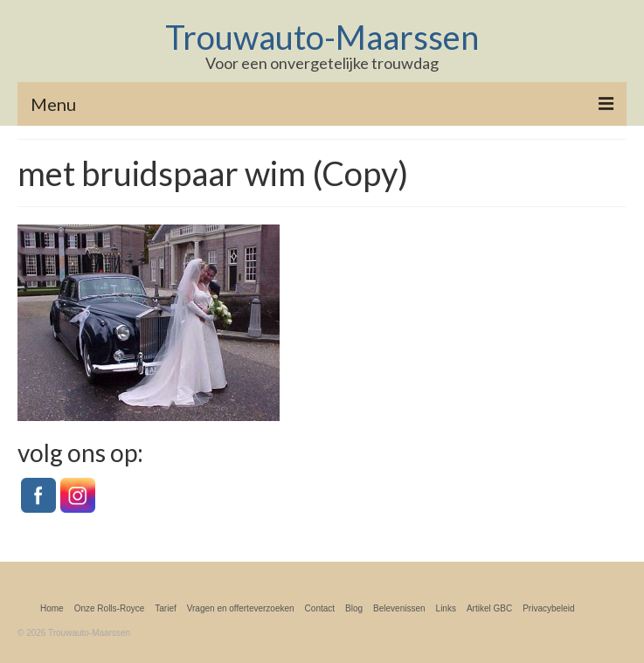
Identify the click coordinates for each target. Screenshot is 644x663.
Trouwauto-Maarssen (322, 37)
